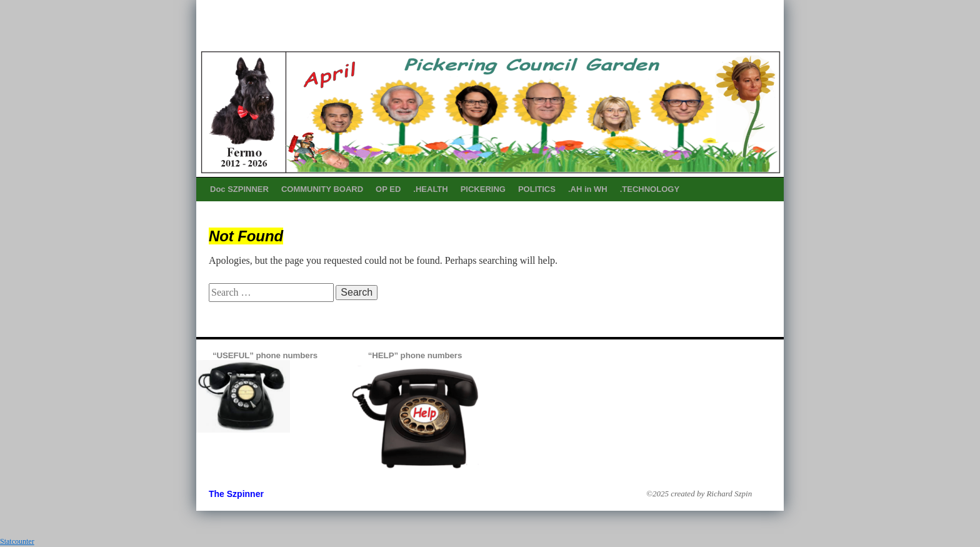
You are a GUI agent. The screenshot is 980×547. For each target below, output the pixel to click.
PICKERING (483, 189)
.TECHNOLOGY (650, 189)
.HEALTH (430, 189)
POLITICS (537, 189)
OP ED (388, 189)
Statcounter (17, 541)
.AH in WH (588, 189)
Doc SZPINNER (239, 189)
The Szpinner (236, 494)
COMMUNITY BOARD (322, 189)
